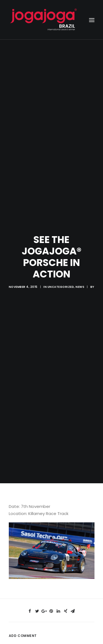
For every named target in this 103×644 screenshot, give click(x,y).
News (80, 277)
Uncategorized (61, 277)
